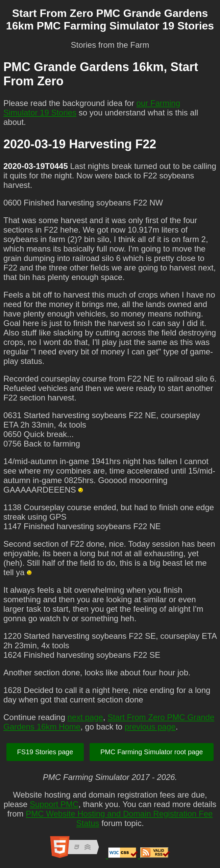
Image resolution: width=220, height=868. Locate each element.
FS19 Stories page (45, 752)
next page (85, 717)
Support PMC (54, 804)
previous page (150, 727)
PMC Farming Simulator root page (152, 752)
